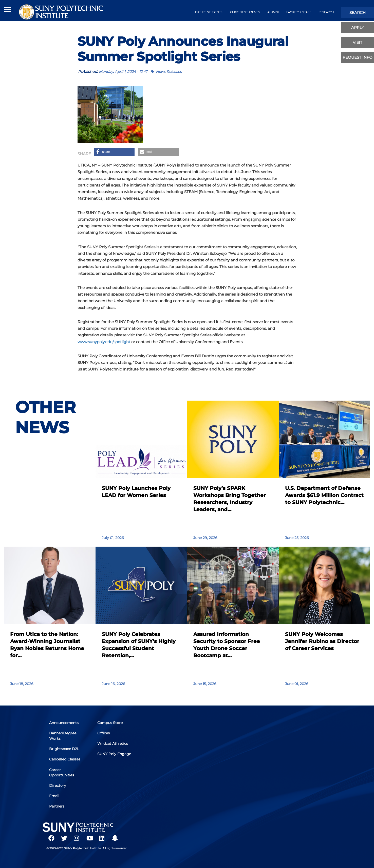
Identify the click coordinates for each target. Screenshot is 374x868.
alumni (273, 12)
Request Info (358, 57)
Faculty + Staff (299, 12)
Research (326, 12)
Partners (58, 804)
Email (55, 795)
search (358, 13)
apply (358, 27)
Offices (105, 735)
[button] (114, 152)
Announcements (65, 725)
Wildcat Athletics (114, 745)
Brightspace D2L (65, 750)
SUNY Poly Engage (108, 757)
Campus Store (111, 725)
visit (358, 42)
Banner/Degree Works (64, 737)
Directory (59, 785)
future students (209, 12)
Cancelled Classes (66, 760)
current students (245, 12)
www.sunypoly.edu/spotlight (104, 342)
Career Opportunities (63, 772)
